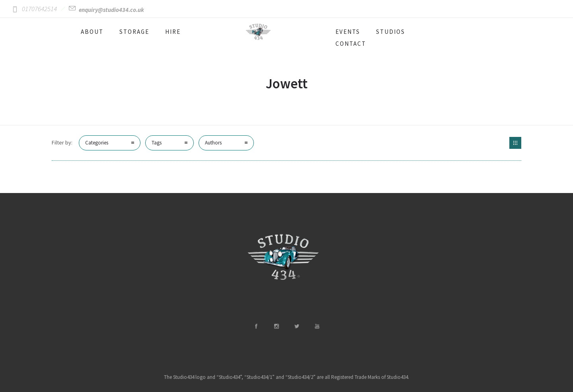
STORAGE (134, 32)
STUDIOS (391, 32)
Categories (97, 143)
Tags (157, 143)
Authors (213, 143)
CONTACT (351, 44)
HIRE (173, 32)
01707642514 (39, 9)
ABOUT (92, 32)
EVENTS (348, 32)
